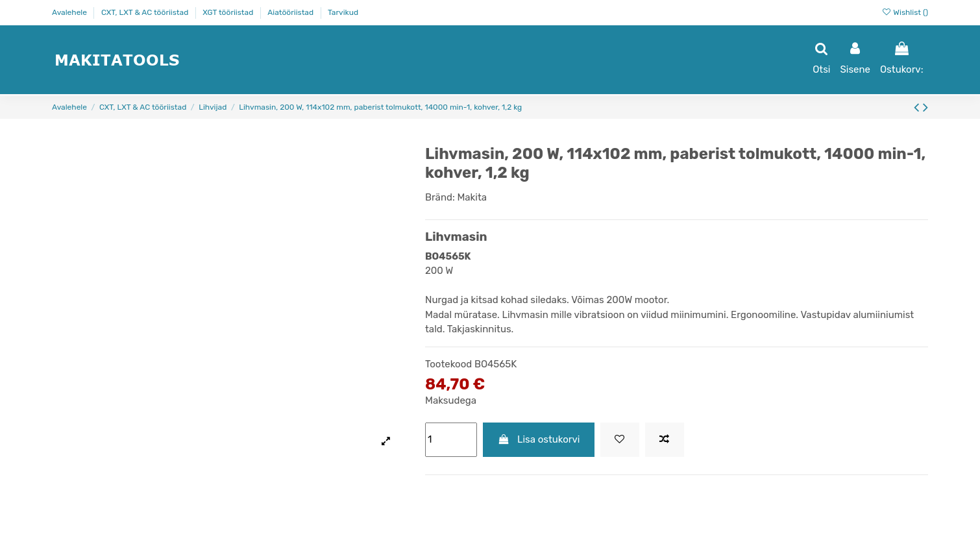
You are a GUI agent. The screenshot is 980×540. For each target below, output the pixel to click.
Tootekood (448, 364)
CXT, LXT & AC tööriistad (146, 12)
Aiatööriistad (291, 12)
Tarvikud (343, 12)
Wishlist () (905, 12)
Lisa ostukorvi (539, 439)
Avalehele (70, 12)
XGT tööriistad (229, 12)
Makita (472, 197)
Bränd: (440, 197)
